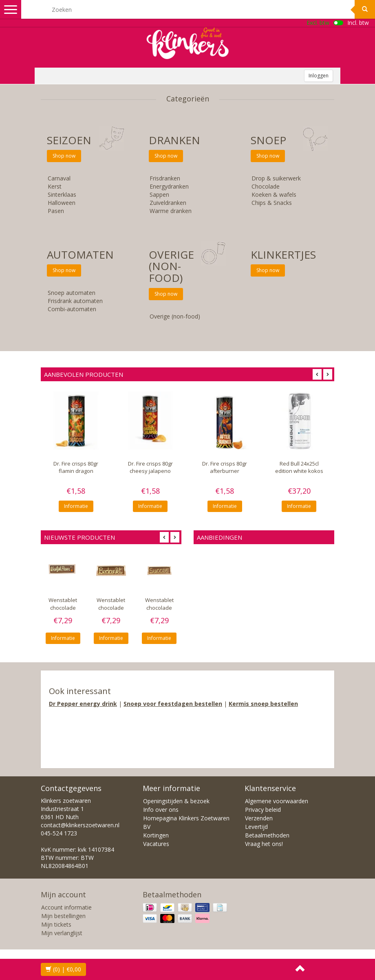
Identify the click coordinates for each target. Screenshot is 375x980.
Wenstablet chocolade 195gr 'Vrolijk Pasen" (63, 611)
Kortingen (156, 835)
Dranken (174, 140)
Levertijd (256, 827)
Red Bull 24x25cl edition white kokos (299, 467)
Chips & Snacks (272, 203)
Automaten (80, 255)
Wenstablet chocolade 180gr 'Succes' (159, 608)
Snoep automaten (72, 293)
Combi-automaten (72, 309)
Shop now (64, 156)
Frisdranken (165, 178)
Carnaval (59, 178)
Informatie (76, 506)
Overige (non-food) (171, 266)
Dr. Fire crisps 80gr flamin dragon (76, 467)
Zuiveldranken (168, 203)
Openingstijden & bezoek (176, 801)
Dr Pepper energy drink (83, 704)
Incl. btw (358, 23)
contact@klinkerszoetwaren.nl (80, 825)
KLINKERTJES (283, 255)
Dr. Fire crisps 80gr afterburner (225, 467)
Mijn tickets (56, 924)
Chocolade (266, 186)
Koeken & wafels (274, 194)
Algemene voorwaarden (277, 801)
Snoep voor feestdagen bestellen (173, 704)
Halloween (62, 203)
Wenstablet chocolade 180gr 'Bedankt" (111, 611)
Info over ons (161, 810)
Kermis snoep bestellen (263, 704)
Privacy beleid (263, 810)
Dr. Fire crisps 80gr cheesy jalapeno (150, 467)
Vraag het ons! (264, 844)
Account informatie (66, 907)
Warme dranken (171, 211)
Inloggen (319, 76)
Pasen (56, 211)
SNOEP (268, 140)
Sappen (159, 194)
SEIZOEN (69, 140)
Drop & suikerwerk (276, 178)
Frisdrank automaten (75, 301)
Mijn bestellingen (63, 916)
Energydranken (169, 186)
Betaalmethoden (267, 835)
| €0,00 (63, 969)
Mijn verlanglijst (62, 933)
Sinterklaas (62, 194)
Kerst (55, 186)
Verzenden (259, 818)
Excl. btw (318, 23)
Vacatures (156, 844)
